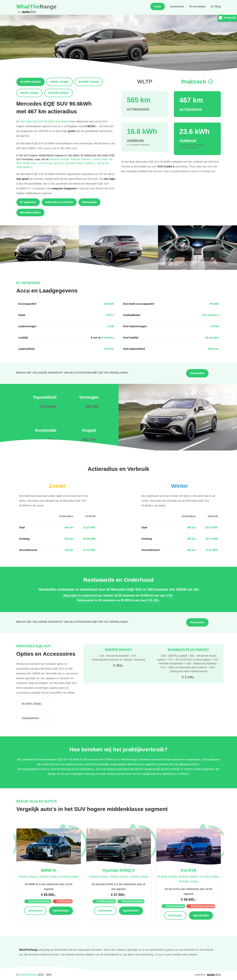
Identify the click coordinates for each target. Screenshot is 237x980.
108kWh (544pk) (48, 877)
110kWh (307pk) (118, 877)
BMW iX (92, 163)
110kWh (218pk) (139, 877)
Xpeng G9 (103, 163)
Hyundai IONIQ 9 (76, 163)
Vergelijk (227, 18)
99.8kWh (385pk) (188, 877)
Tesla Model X (25, 167)
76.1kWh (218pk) (209, 877)
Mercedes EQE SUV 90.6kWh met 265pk (44, 121)
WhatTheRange (28, 975)
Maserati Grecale (60, 159)
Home (158, 6)
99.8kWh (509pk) (167, 877)
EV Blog (216, 6)
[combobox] (37, 704)
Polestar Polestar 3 (82, 159)
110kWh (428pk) (98, 877)
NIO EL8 (59, 163)
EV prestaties (197, 6)
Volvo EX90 (101, 159)
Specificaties (61, 911)
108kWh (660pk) (28, 877)
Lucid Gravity (45, 163)
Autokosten (177, 6)
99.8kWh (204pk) (188, 881)
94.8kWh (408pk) (69, 877)
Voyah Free (30, 163)
